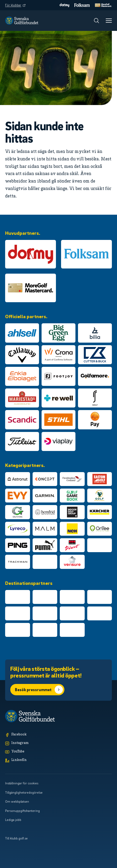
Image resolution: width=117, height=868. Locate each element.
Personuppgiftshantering (22, 811)
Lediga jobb (13, 820)
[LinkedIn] (59, 760)
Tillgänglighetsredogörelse (24, 792)
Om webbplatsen (17, 801)
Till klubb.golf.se (16, 838)
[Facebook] (59, 735)
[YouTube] (59, 752)
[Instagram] (59, 743)
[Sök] (96, 21)
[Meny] (109, 21)
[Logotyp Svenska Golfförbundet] (22, 21)
